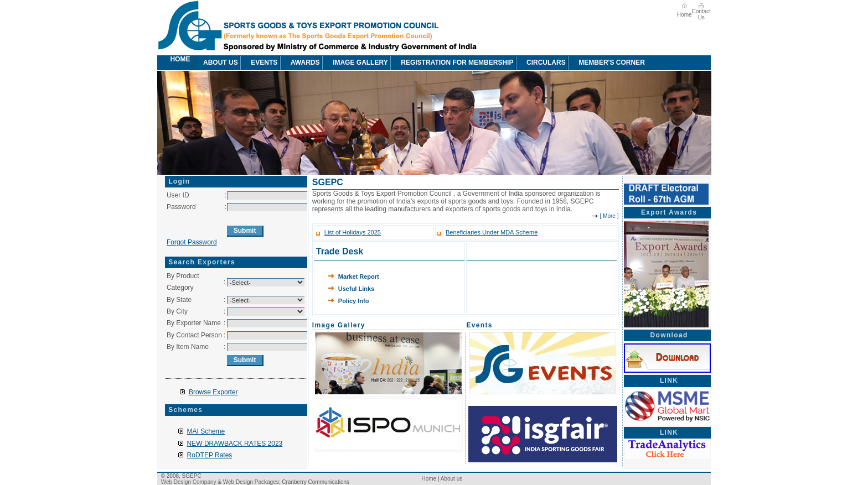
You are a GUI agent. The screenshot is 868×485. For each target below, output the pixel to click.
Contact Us (701, 14)
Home (684, 15)
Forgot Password (192, 242)
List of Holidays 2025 (353, 232)
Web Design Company (189, 482)
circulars (541, 63)
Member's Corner (606, 63)
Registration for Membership (451, 63)
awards (300, 63)
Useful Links (356, 289)
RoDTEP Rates (210, 455)
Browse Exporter (213, 392)
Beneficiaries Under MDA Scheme (492, 232)
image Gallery (355, 63)
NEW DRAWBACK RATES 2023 (235, 444)
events (259, 63)
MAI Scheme (206, 431)
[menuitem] (163, 63)
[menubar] (407, 63)
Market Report (359, 277)
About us (215, 63)
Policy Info (354, 301)
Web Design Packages (251, 482)
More (609, 216)
